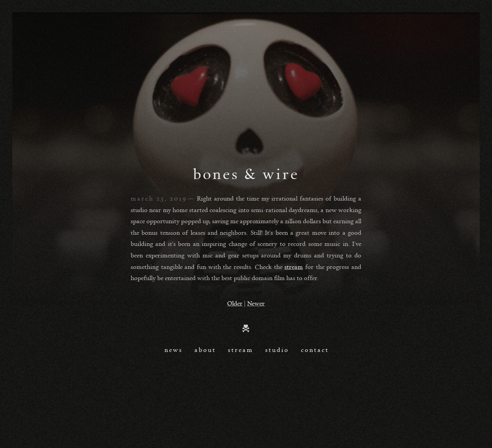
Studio (277, 350)
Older (235, 303)
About (205, 350)
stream (294, 267)
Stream (241, 350)
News (174, 350)
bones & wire (246, 173)
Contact (315, 350)
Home (246, 328)
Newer (256, 303)
